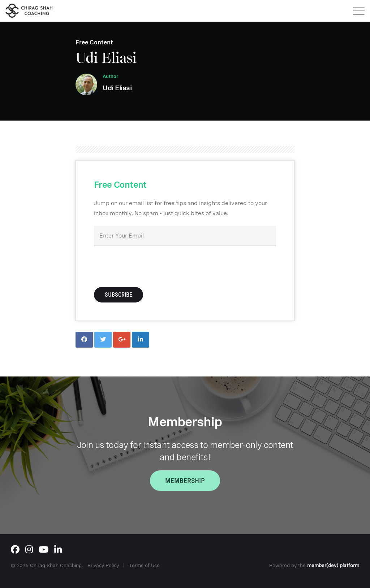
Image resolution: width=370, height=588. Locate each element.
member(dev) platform (333, 565)
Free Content (94, 42)
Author (110, 76)
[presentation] (149, 266)
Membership (185, 481)
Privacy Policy (103, 565)
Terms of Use (144, 565)
